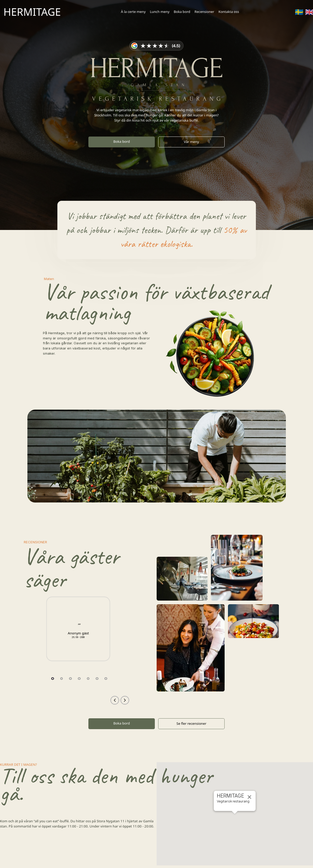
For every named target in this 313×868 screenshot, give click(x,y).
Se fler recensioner (192, 723)
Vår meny (191, 142)
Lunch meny (160, 12)
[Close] (249, 797)
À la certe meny (133, 12)
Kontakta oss (229, 12)
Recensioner (204, 12)
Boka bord (182, 12)
